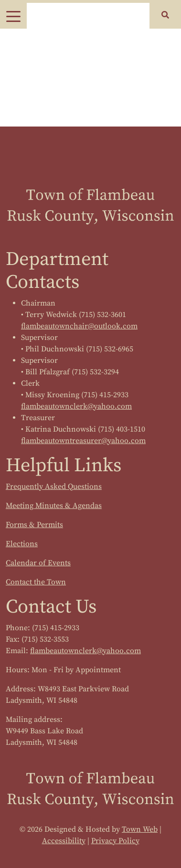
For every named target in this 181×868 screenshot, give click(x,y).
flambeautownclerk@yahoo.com (76, 406)
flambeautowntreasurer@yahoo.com (83, 441)
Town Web (140, 829)
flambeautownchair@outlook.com (79, 326)
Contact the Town (36, 582)
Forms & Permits (34, 525)
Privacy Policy (115, 841)
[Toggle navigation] (13, 16)
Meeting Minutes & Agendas (54, 506)
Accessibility (64, 841)
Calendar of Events (38, 563)
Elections (22, 544)
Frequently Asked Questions (54, 487)
